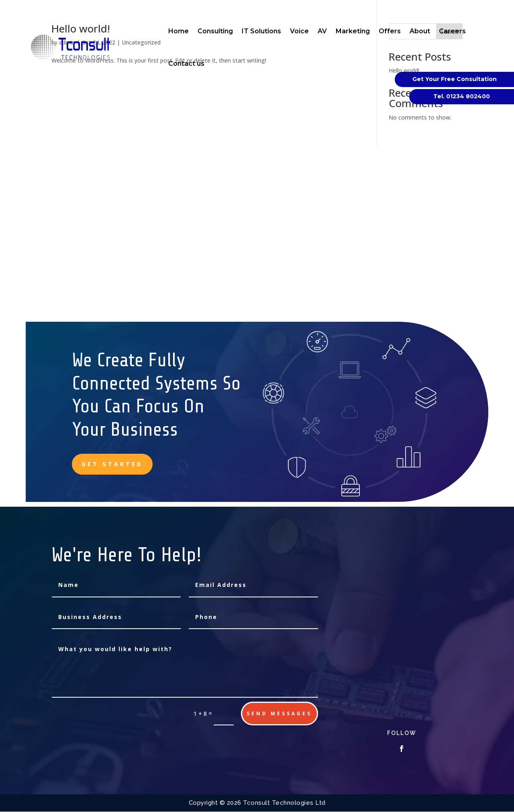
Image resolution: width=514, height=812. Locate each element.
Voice (299, 31)
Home (178, 31)
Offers (390, 31)
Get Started (113, 464)
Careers (452, 31)
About (420, 31)
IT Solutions (261, 31)
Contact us (186, 64)
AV (322, 31)
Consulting (215, 31)
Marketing (353, 31)
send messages (279, 714)
